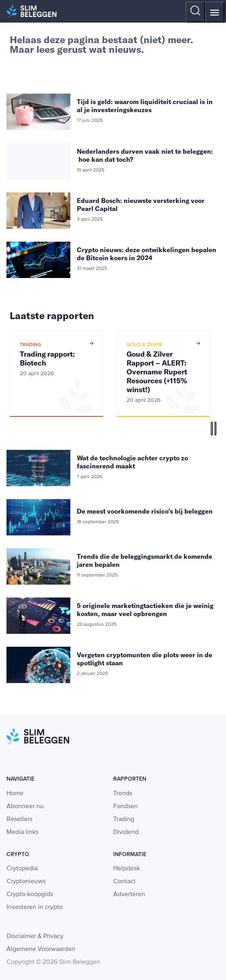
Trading (124, 819)
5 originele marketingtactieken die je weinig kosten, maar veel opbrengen (145, 610)
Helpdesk (127, 869)
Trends (123, 794)
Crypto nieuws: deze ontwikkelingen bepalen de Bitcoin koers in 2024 (147, 254)
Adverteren (129, 894)
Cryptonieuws (26, 882)
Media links (22, 832)
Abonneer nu (25, 807)
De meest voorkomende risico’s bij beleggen (145, 511)
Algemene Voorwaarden (41, 949)
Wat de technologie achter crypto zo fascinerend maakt (132, 462)
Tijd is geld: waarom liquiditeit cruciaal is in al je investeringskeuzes (145, 106)
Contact (124, 882)
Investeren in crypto (35, 907)
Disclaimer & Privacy (35, 936)
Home (15, 794)
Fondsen (126, 807)
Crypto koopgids (30, 894)
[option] (57, 374)
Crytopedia (22, 869)
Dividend (126, 832)
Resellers (19, 819)
